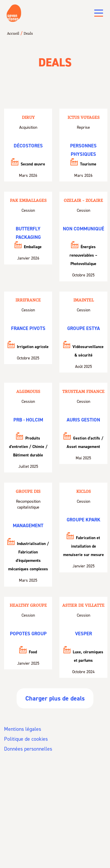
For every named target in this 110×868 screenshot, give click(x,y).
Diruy (28, 118)
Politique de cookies (26, 739)
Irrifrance (28, 300)
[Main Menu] (99, 13)
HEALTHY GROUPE (28, 606)
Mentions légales (23, 729)
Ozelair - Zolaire (83, 201)
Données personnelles (28, 749)
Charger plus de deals (55, 698)
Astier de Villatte (83, 606)
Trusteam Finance (83, 392)
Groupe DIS (28, 492)
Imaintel (84, 300)
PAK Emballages (28, 201)
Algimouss (28, 392)
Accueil (13, 34)
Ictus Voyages (84, 118)
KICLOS (84, 492)
